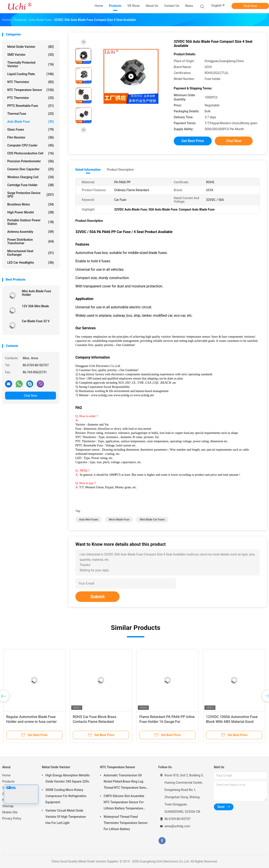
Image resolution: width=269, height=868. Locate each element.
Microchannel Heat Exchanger (31, 253)
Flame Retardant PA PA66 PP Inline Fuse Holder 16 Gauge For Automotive (167, 722)
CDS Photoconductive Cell (31, 153)
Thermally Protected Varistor (31, 64)
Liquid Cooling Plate (31, 74)
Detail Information (88, 170)
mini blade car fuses (152, 520)
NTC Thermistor (31, 82)
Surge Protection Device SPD (31, 195)
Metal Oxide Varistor (31, 47)
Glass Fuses (31, 130)
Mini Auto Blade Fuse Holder (36, 293)
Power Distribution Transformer (31, 241)
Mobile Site (10, 812)
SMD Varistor (31, 55)
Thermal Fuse (31, 114)
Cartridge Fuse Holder (31, 185)
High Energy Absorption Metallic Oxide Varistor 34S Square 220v (68, 778)
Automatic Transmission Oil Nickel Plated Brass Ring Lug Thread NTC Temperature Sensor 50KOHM (126, 782)
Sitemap (8, 806)
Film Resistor (31, 137)
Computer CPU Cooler (31, 145)
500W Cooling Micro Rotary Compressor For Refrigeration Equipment (66, 796)
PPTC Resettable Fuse (31, 106)
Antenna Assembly (31, 232)
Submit (97, 597)
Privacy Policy (12, 818)
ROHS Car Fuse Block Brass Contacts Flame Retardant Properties (95, 722)
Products (8, 781)
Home (6, 775)
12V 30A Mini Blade (35, 306)
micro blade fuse (119, 520)
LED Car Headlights (31, 263)
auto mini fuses (89, 520)
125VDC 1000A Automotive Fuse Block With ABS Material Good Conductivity (232, 722)
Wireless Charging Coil (31, 177)
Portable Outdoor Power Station (31, 222)
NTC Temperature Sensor (31, 90)
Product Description (120, 170)
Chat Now (250, 6)
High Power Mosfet (31, 212)
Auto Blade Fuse (31, 122)
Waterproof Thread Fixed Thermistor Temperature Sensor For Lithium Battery (126, 823)
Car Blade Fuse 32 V (36, 321)
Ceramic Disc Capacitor (31, 169)
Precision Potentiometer (31, 161)
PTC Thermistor (31, 98)
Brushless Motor (31, 204)
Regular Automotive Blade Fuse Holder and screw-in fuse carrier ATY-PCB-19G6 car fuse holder (31, 722)
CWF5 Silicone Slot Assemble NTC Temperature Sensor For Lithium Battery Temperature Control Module (124, 803)
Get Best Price (193, 141)
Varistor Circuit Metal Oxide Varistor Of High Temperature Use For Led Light (66, 817)
